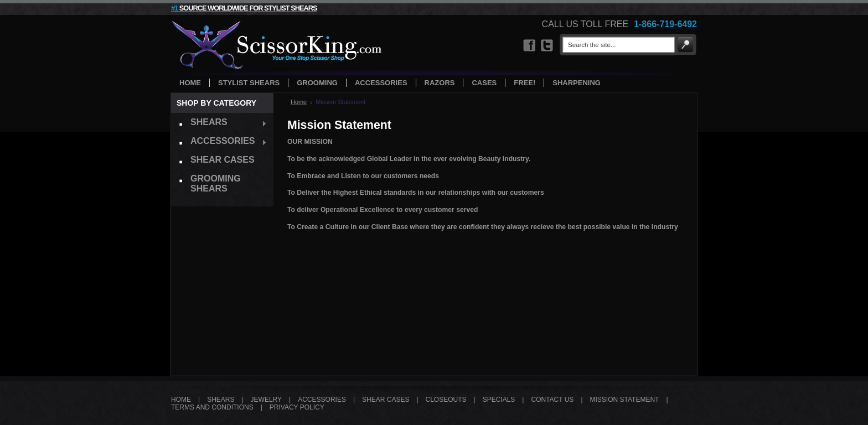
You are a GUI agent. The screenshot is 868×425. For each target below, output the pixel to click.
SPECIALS (499, 400)
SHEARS (221, 400)
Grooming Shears (216, 183)
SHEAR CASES (386, 400)
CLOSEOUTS (446, 400)
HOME (181, 400)
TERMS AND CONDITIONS (212, 407)
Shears (219, 124)
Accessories (219, 142)
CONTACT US (552, 400)
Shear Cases (223, 160)
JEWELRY (266, 400)
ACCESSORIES (322, 400)
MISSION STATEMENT (625, 400)
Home (299, 102)
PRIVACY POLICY (297, 407)
